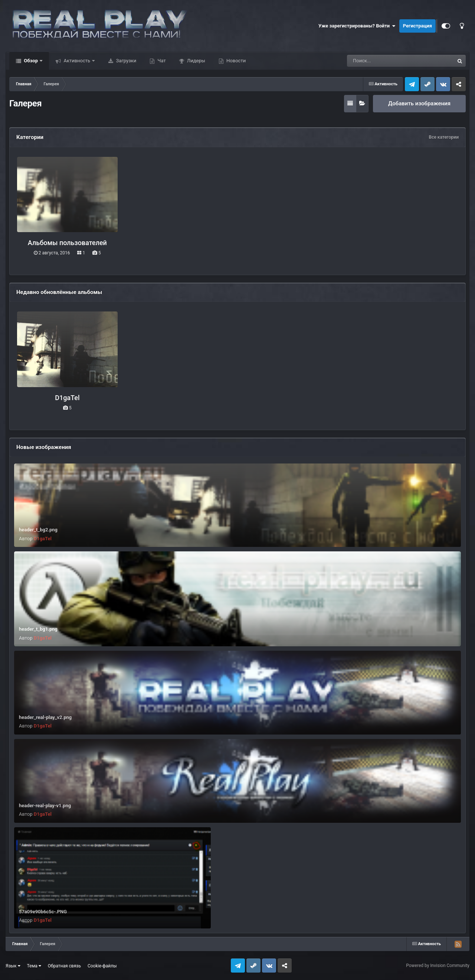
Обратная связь (64, 966)
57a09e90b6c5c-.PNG (43, 912)
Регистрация (417, 26)
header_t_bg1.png (38, 629)
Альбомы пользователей (67, 243)
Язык (13, 966)
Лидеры (196, 61)
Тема (34, 966)
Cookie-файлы (102, 966)
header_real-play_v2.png (45, 717)
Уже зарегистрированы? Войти (357, 26)
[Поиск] (387, 61)
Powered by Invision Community (438, 966)
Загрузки (125, 61)
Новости (235, 61)
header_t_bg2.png (38, 530)
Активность (77, 61)
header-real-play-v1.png (45, 806)
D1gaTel (67, 398)
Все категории (444, 137)
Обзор (31, 61)
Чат (161, 61)
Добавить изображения (419, 103)
